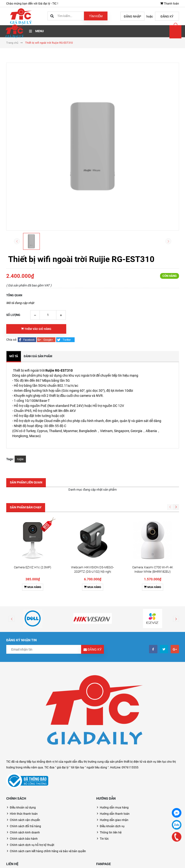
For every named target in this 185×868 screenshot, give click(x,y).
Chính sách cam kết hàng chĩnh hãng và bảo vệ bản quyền (48, 806)
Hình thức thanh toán (24, 768)
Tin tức (104, 793)
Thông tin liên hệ (111, 787)
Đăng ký (167, 16)
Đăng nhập (132, 16)
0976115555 (25, 838)
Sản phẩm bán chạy (26, 507)
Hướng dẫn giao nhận (114, 774)
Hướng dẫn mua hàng (114, 762)
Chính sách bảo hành (24, 793)
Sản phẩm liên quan (26, 482)
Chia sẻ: (12, 340)
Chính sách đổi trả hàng (25, 781)
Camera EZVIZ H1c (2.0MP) (33, 522)
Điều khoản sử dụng (23, 762)
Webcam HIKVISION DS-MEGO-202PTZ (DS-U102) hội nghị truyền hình (92, 526)
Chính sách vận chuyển (25, 774)
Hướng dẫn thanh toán (115, 768)
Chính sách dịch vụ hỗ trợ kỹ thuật (32, 799)
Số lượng (13, 315)
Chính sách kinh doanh (25, 787)
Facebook (103, 827)
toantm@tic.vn (27, 848)
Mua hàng (33, 542)
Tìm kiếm (96, 16)
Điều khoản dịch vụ (112, 781)
